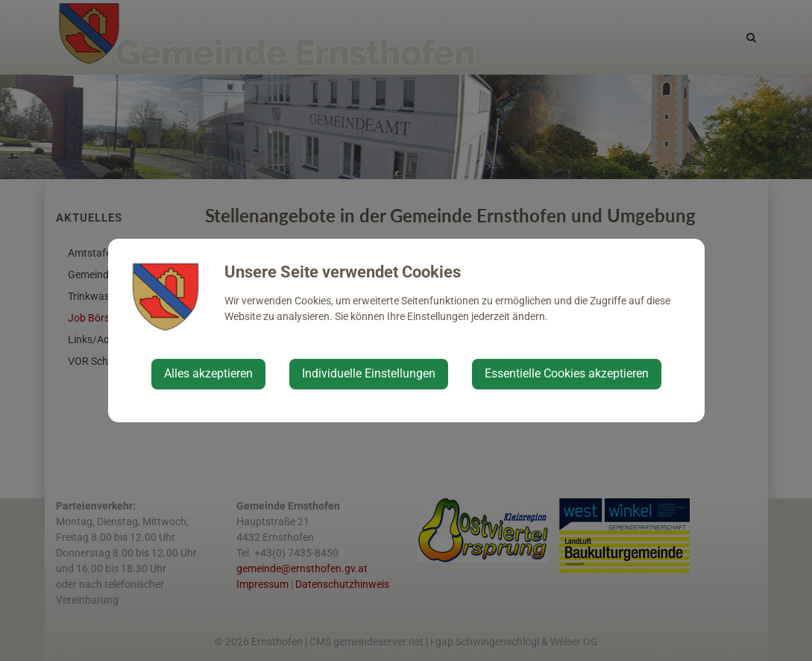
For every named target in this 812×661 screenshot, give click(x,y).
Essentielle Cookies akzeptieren (567, 373)
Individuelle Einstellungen (369, 373)
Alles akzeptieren (208, 373)
